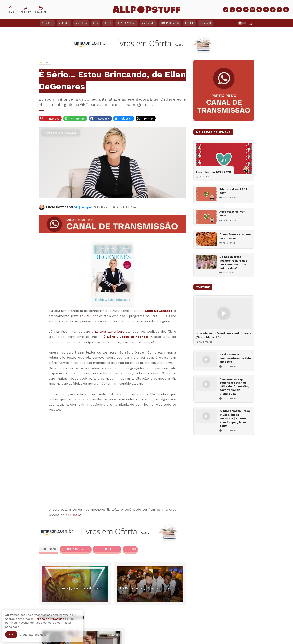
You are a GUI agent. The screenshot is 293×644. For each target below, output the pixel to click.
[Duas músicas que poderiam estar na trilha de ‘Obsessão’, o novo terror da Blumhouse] (206, 384)
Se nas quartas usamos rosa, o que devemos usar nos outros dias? (233, 262)
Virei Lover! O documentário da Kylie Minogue (236, 358)
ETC (109, 23)
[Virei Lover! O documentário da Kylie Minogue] (206, 360)
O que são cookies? (33, 635)
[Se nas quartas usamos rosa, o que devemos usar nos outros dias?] (206, 262)
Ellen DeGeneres (159, 311)
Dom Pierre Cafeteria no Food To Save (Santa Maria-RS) (223, 335)
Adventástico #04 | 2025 (233, 213)
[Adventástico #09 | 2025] (206, 194)
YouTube (149, 23)
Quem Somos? (170, 23)
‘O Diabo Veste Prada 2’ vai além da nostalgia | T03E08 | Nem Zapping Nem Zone (235, 418)
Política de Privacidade (50, 619)
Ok (11, 634)
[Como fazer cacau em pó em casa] (206, 239)
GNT (88, 316)
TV (97, 23)
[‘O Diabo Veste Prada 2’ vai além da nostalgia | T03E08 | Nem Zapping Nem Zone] (206, 416)
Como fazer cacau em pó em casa (235, 236)
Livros (48, 23)
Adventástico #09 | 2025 (233, 191)
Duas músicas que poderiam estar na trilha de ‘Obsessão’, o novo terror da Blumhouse (235, 386)
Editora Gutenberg (110, 331)
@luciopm (85, 207)
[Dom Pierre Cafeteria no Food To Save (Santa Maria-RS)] (224, 313)
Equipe (189, 23)
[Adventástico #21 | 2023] (224, 158)
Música (82, 23)
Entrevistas (128, 23)
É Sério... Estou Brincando (126, 337)
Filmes (65, 23)
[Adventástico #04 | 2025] (206, 217)
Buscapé (75, 515)
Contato (205, 23)
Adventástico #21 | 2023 (213, 172)
